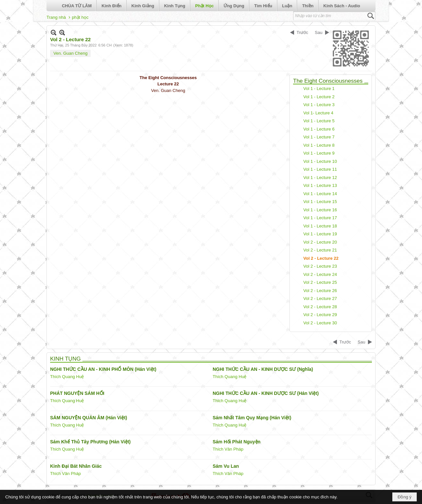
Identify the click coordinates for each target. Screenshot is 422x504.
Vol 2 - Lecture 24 (320, 274)
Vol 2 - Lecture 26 (320, 291)
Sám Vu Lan (226, 466)
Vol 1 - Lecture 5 (319, 121)
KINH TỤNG (65, 359)
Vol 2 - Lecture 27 (320, 298)
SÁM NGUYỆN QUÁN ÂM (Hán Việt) (89, 418)
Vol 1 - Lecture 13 (320, 185)
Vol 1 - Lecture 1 (319, 89)
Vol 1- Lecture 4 (318, 113)
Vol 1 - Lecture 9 (319, 153)
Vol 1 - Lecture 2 (319, 97)
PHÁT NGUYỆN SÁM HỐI (77, 393)
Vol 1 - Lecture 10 (320, 161)
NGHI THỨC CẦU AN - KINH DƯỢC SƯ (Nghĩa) (263, 369)
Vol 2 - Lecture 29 (320, 315)
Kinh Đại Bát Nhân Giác (76, 466)
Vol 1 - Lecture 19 (320, 234)
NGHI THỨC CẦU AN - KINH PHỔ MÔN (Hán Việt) (103, 369)
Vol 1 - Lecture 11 (320, 169)
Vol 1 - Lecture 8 (319, 145)
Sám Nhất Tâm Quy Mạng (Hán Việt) (252, 418)
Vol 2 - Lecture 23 (320, 266)
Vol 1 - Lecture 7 (319, 137)
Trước (302, 32)
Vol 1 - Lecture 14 (320, 194)
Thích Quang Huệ (67, 377)
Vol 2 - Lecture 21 (320, 250)
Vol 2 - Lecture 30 (320, 323)
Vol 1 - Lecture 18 (320, 226)
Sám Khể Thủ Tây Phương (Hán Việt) (90, 442)
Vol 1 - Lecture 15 (320, 202)
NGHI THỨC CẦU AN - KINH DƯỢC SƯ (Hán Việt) (266, 393)
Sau (319, 32)
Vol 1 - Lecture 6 (319, 129)
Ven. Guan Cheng (70, 53)
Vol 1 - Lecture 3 (319, 105)
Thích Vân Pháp (228, 449)
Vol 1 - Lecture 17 (320, 218)
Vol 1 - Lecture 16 (320, 210)
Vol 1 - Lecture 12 (320, 178)
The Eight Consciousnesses (328, 81)
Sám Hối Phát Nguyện (237, 442)
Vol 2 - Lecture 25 (320, 282)
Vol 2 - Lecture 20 (320, 242)
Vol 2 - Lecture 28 (320, 307)
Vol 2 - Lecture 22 (321, 258)
